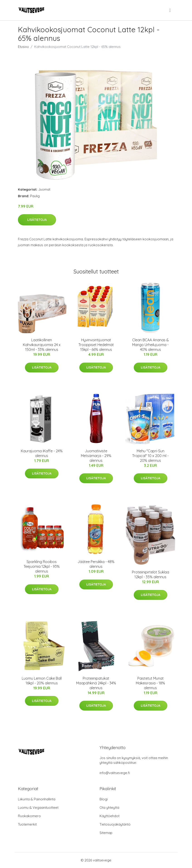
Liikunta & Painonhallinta (37, 799)
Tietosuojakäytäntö (115, 824)
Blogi (104, 799)
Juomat (44, 189)
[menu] (170, 10)
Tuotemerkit (27, 824)
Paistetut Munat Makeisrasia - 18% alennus (150, 683)
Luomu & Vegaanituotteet (38, 808)
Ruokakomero (29, 816)
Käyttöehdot (109, 816)
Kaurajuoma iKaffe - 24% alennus (42, 453)
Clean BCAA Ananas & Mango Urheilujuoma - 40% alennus (151, 345)
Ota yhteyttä (109, 808)
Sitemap (106, 833)
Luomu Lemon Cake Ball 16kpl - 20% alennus (42, 681)
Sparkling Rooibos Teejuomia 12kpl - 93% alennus (42, 566)
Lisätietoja (37, 220)
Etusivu (23, 47)
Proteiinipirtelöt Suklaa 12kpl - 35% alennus (151, 574)
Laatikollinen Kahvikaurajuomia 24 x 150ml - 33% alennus (42, 345)
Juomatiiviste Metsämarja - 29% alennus (96, 456)
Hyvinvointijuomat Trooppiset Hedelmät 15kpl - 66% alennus (96, 345)
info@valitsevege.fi (115, 773)
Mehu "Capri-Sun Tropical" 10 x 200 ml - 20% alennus (150, 456)
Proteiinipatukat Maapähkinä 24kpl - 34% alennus (96, 683)
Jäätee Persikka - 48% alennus (96, 564)
